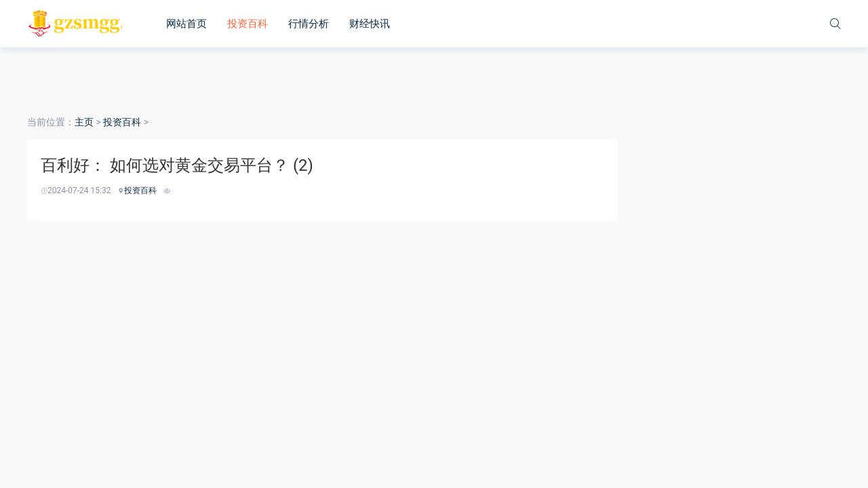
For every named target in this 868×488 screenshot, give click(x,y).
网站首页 (186, 24)
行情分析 (309, 24)
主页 (84, 122)
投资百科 (248, 24)
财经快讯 (370, 24)
